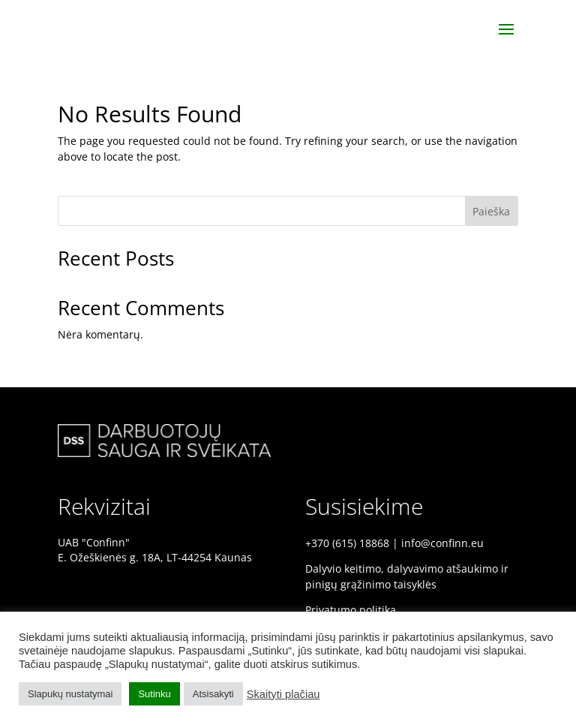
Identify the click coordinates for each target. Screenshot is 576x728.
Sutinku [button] (154, 694)
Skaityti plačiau (283, 694)
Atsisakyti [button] (213, 694)
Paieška (491, 211)
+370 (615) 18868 (347, 543)
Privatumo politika (351, 610)
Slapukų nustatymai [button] (70, 694)
